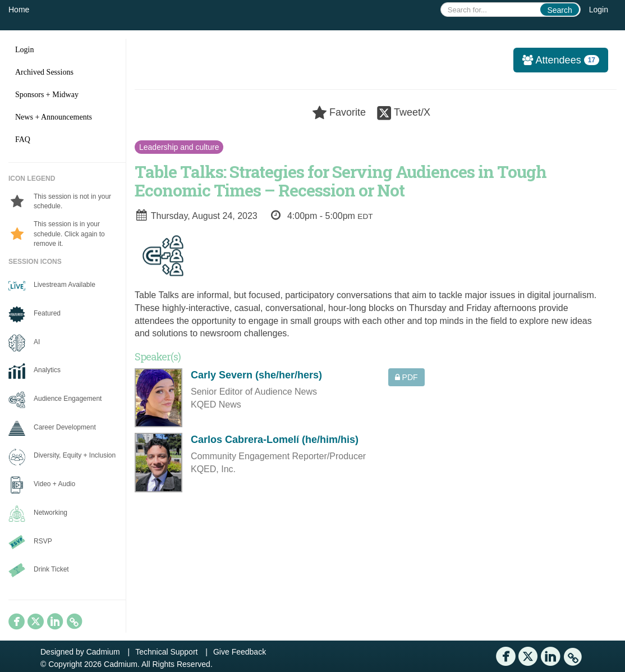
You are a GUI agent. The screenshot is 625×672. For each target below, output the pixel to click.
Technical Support (166, 652)
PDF (406, 377)
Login (599, 10)
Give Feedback (240, 652)
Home (19, 10)
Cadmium (103, 652)
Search (559, 10)
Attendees (556, 60)
